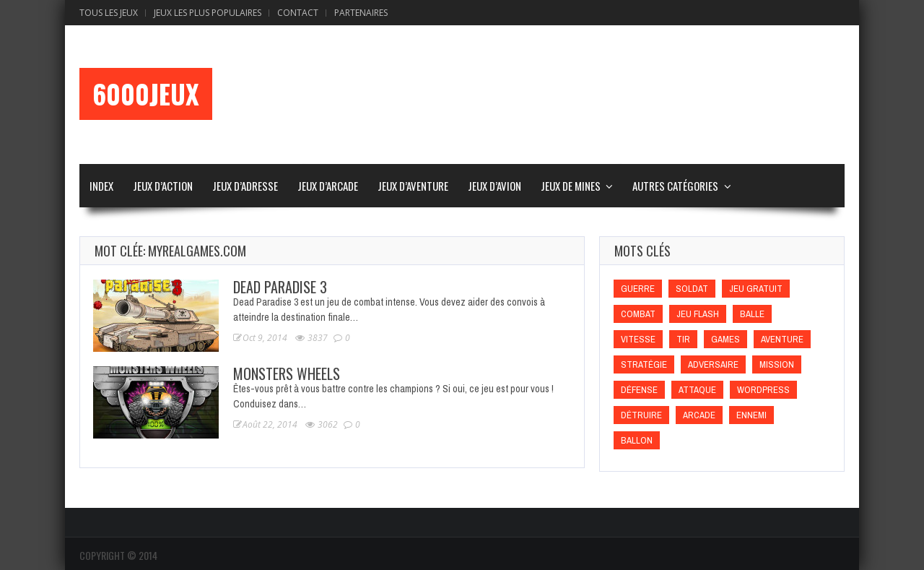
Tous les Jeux (109, 13)
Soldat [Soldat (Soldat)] (692, 289)
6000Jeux (146, 94)
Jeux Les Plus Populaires (208, 13)
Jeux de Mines (571, 186)
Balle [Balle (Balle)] (752, 314)
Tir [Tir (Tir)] (683, 339)
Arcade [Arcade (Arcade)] (699, 415)
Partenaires (361, 13)
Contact (298, 13)
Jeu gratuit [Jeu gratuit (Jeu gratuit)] (756, 289)
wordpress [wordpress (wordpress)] (763, 390)
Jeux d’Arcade (328, 186)
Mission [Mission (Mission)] (777, 364)
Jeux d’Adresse (245, 186)
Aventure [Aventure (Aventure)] (782, 339)
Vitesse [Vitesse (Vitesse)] (638, 339)
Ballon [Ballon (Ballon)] (637, 440)
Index (101, 186)
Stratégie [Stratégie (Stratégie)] (644, 364)
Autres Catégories (675, 186)
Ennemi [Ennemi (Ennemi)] (751, 415)
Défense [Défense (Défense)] (639, 390)
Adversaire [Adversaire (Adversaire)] (713, 364)
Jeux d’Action (163, 186)
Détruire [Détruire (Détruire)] (641, 415)
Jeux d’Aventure (413, 186)
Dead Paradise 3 (280, 287)
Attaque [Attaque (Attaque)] (697, 390)
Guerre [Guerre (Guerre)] (638, 289)
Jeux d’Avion (494, 186)
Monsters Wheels (287, 373)
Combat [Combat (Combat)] (638, 314)
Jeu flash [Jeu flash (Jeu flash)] (698, 314)
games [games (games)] (725, 339)
